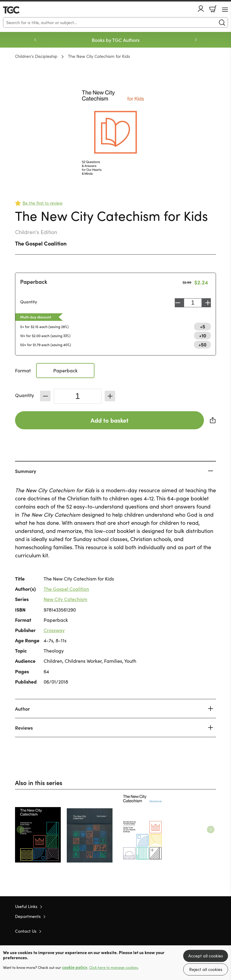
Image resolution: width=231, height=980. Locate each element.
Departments (28, 916)
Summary (26, 471)
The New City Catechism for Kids (99, 56)
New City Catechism (65, 599)
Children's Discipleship (36, 56)
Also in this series (39, 782)
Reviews (24, 728)
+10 (203, 335)
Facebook (202, 931)
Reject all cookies (206, 969)
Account (201, 9)
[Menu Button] (225, 10)
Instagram (213, 931)
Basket (213, 9)
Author (22, 709)
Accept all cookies (206, 956)
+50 (202, 344)
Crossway (54, 630)
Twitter (191, 931)
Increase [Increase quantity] (208, 303)
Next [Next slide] (196, 40)
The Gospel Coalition (41, 243)
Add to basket (109, 420)
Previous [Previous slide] (35, 40)
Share (213, 420)
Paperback (34, 282)
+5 (203, 326)
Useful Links (26, 906)
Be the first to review (43, 203)
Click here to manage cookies (113, 967)
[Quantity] (78, 396)
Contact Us (26, 931)
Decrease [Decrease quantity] (178, 303)
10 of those (20, 10)
